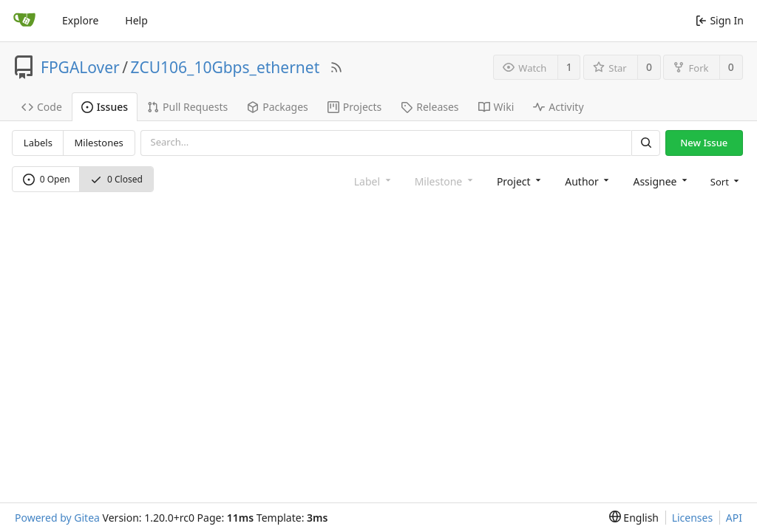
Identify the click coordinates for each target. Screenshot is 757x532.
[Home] (24, 21)
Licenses (693, 518)
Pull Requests (187, 107)
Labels (38, 143)
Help (136, 20)
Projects (354, 107)
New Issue (704, 143)
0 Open (47, 179)
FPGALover (80, 67)
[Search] (645, 143)
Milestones (99, 143)
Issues (105, 107)
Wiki (496, 107)
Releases (430, 107)
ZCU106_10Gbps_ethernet (225, 67)
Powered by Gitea (57, 518)
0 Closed (116, 179)
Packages (278, 107)
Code (42, 107)
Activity (558, 107)
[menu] (724, 181)
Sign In (720, 20)
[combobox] (517, 181)
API (734, 518)
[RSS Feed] (336, 67)
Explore (80, 20)
